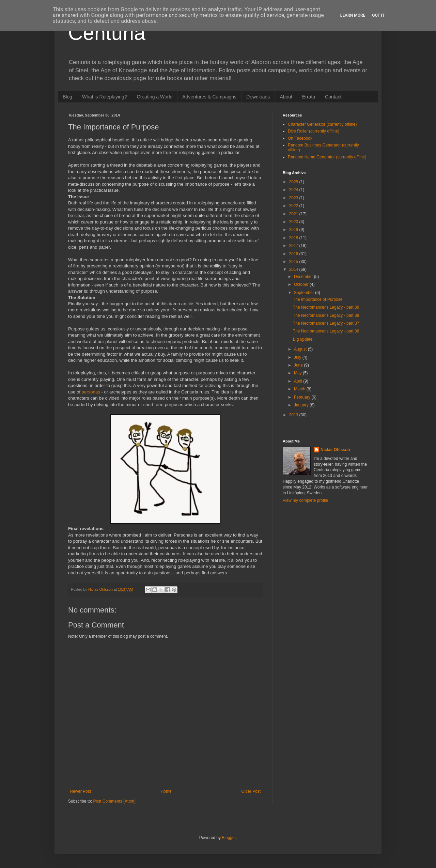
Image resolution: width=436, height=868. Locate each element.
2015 (294, 262)
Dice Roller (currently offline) (314, 131)
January (302, 405)
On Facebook (300, 138)
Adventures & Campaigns (209, 97)
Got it (378, 15)
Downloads (258, 97)
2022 (294, 206)
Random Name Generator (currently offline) (327, 157)
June (299, 365)
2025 (294, 182)
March (300, 389)
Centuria (107, 33)
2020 (294, 222)
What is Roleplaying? (105, 97)
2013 (294, 415)
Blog (67, 97)
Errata (309, 97)
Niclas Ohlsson (335, 450)
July (298, 357)
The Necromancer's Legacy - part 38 (326, 315)
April (299, 381)
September (305, 293)
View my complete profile (305, 500)
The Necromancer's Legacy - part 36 (326, 331)
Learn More (353, 15)
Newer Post (80, 791)
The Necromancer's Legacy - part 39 (326, 307)
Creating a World (155, 97)
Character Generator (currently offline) (322, 124)
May (298, 373)
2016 (294, 254)
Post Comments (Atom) (114, 801)
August (301, 349)
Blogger (229, 838)
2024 (294, 190)
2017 (294, 246)
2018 (294, 238)
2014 (294, 269)
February (303, 397)
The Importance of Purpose (318, 299)
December (304, 277)
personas (91, 392)
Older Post (251, 791)
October (302, 284)
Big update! (303, 339)
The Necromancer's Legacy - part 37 (326, 323)
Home (166, 791)
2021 (294, 214)
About (286, 97)
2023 (294, 198)
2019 (294, 230)
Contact (333, 97)
